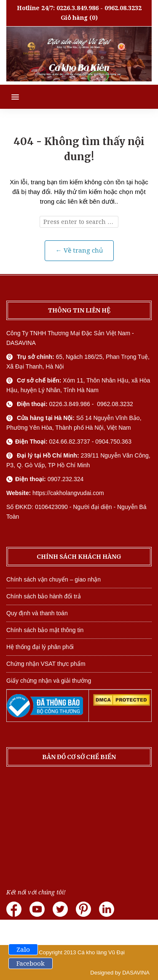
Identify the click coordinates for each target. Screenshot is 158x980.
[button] (9, 97)
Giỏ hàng (74, 18)
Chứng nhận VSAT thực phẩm (46, 664)
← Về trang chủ (79, 250)
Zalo (23, 950)
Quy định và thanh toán (37, 613)
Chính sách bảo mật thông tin (45, 630)
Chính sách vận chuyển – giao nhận (54, 579)
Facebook (31, 964)
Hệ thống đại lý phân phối (40, 647)
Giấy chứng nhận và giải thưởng (49, 681)
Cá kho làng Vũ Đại (101, 952)
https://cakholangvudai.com (68, 493)
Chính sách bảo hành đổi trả (44, 596)
